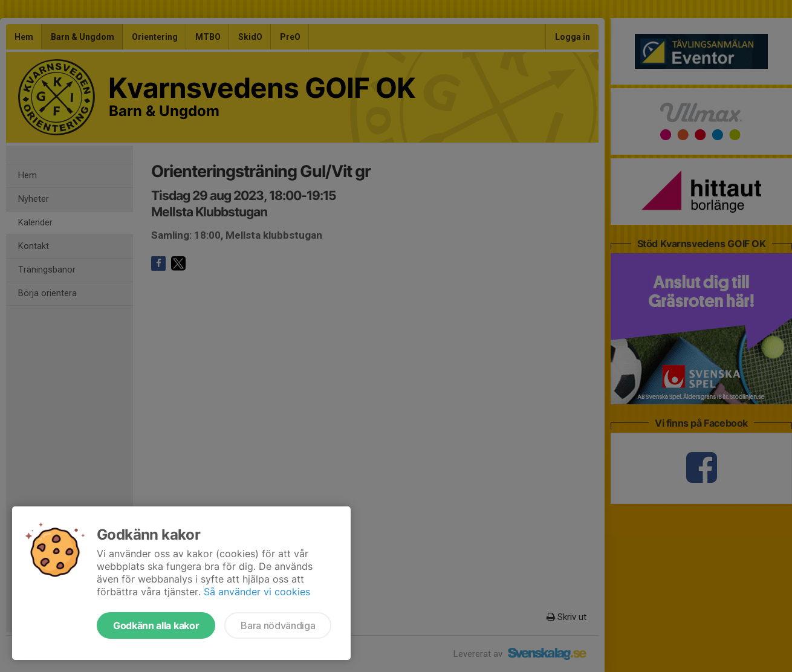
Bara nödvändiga (278, 625)
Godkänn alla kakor (156, 625)
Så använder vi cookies (257, 592)
